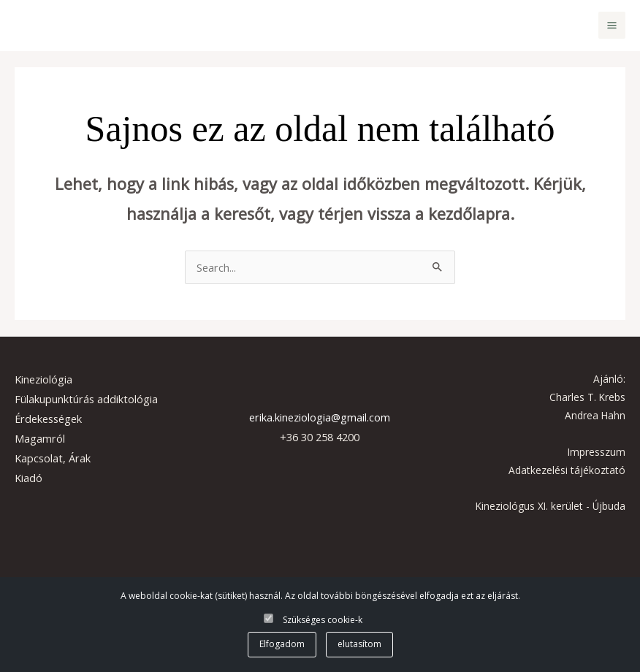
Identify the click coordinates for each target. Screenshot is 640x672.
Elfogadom (282, 644)
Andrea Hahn (595, 415)
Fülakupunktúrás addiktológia (86, 399)
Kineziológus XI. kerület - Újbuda (551, 506)
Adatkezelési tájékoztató (567, 470)
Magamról (40, 438)
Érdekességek (48, 419)
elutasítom (359, 644)
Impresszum (597, 452)
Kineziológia (43, 379)
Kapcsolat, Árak (53, 458)
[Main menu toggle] (612, 25)
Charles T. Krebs (587, 397)
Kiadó (28, 478)
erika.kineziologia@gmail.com (320, 417)
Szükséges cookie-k (323, 620)
